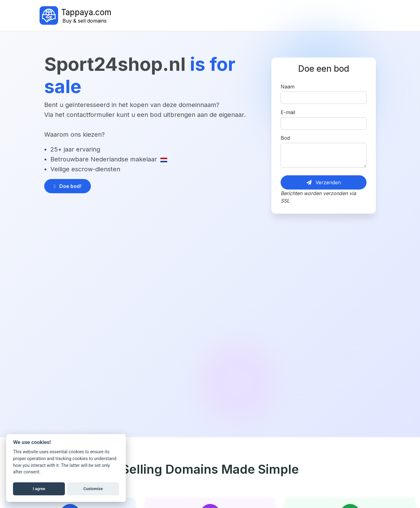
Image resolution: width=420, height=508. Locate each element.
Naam (288, 87)
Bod (285, 138)
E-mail (288, 112)
